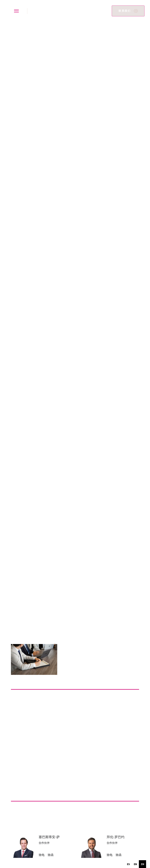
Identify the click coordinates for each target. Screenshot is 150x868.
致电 (42, 855)
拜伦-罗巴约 (116, 837)
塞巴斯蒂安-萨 (49, 837)
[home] (33, 11)
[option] (128, 864)
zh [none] (142, 864)
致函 (51, 855)
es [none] (128, 864)
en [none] (135, 864)
